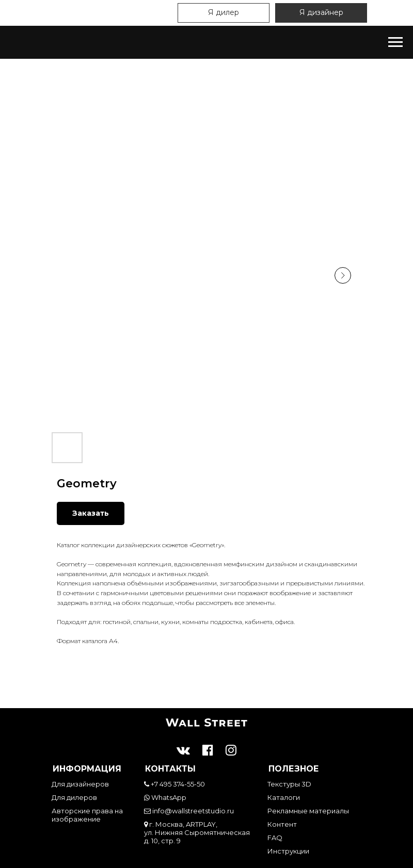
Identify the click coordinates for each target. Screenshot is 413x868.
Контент (282, 824)
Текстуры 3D (289, 784)
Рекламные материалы (308, 811)
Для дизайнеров (80, 784)
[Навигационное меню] (395, 42)
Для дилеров (74, 797)
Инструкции (288, 851)
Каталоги (284, 797)
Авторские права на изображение (87, 815)
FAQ (275, 838)
